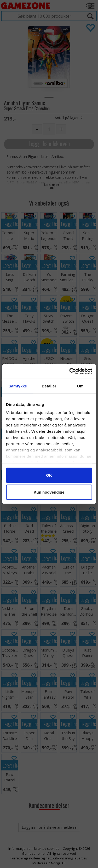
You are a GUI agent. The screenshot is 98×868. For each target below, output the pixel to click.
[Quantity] (49, 129)
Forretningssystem (25, 858)
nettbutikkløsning (59, 858)
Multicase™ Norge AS (49, 863)
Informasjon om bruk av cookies (34, 848)
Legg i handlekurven (49, 143)
